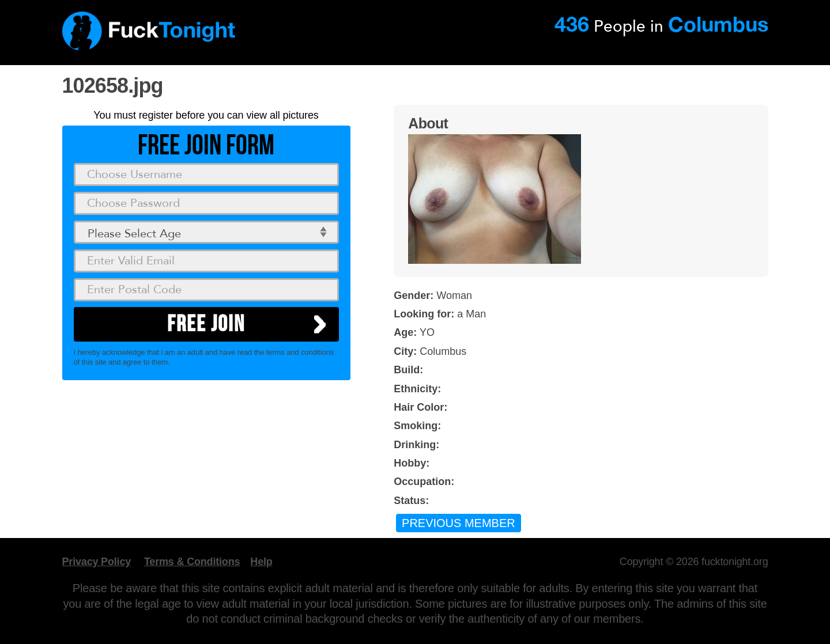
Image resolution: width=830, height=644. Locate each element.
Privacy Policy (97, 562)
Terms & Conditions (192, 562)
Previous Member (459, 523)
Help (261, 562)
